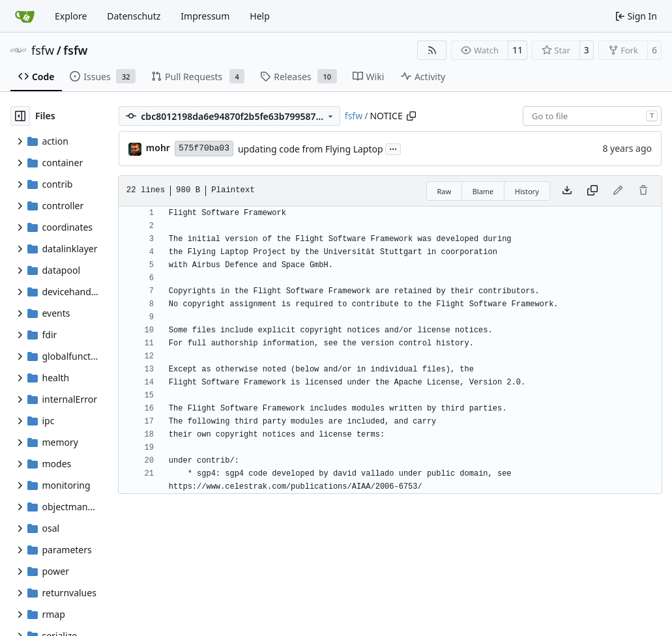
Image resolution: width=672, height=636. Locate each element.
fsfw (43, 50)
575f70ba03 (204, 148)
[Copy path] (411, 116)
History (527, 191)
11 (518, 50)
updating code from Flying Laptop (311, 149)
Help (260, 16)
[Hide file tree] (20, 116)
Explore (71, 16)
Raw (445, 191)
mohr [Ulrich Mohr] (158, 148)
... (393, 148)
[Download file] (567, 191)
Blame (483, 191)
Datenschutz (134, 16)
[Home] (25, 16)
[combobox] (592, 116)
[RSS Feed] (432, 50)
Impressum (205, 16)
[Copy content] (592, 191)
